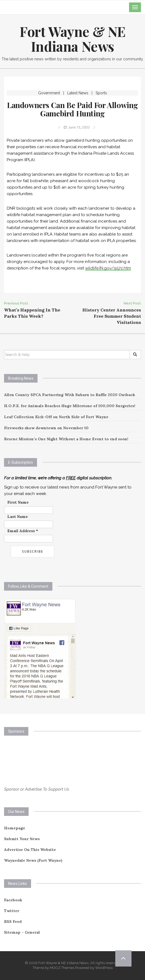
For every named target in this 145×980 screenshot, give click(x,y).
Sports (101, 93)
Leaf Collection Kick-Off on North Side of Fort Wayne (56, 417)
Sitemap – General (22, 932)
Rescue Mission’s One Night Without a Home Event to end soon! (66, 439)
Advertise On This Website (30, 850)
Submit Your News (22, 839)
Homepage (15, 828)
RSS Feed (13, 922)
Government (49, 93)
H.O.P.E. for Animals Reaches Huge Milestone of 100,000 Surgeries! (70, 406)
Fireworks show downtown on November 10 (46, 428)
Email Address (23, 531)
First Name (18, 502)
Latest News (78, 93)
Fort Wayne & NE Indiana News (72, 39)
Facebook (13, 900)
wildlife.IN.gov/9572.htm (108, 268)
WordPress (104, 968)
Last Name (18, 517)
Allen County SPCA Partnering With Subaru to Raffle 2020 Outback (70, 395)
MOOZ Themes (62, 968)
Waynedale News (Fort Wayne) (33, 860)
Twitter (12, 911)
